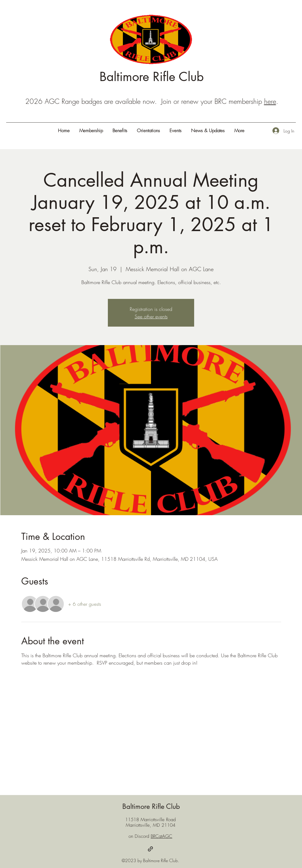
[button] (239, 131)
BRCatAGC (161, 836)
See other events (151, 316)
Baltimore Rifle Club (152, 77)
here (270, 101)
